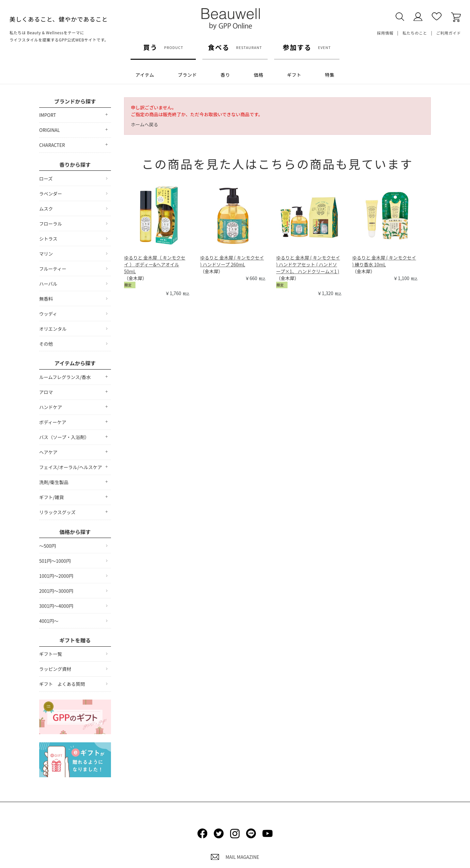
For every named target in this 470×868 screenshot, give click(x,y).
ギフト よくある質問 (62, 684)
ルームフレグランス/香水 (65, 377)
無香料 (46, 299)
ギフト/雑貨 (52, 497)
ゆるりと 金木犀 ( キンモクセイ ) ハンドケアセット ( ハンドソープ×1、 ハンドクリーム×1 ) (308, 264)
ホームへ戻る (145, 124)
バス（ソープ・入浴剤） (64, 437)
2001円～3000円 (56, 591)
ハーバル (48, 284)
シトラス (48, 239)
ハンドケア (51, 407)
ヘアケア (48, 452)
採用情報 (385, 33)
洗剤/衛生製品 (54, 482)
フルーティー (53, 269)
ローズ (46, 179)
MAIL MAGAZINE (235, 857)
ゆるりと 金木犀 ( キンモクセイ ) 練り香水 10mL (384, 261)
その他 (46, 344)
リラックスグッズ (57, 512)
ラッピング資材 (55, 669)
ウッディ (48, 314)
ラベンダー (51, 194)
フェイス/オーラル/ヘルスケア (71, 467)
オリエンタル (53, 329)
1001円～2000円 (56, 576)
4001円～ (49, 621)
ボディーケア (53, 422)
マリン (46, 254)
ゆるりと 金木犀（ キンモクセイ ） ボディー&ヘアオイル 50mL (155, 264)
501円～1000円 (55, 561)
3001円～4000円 (56, 606)
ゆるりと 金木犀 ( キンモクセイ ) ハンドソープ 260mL (232, 261)
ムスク (46, 209)
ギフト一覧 (51, 654)
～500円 (47, 546)
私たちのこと (415, 33)
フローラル (51, 224)
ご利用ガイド (448, 33)
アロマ (46, 392)
